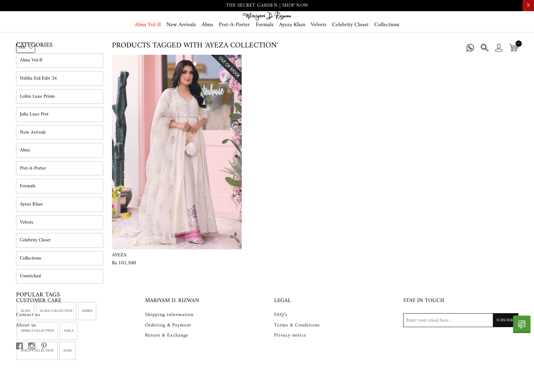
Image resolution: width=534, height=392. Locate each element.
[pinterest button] (44, 378)
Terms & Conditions (297, 357)
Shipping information (169, 347)
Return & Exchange (167, 368)
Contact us (28, 347)
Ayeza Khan (292, 50)
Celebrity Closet (350, 50)
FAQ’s (281, 347)
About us (26, 357)
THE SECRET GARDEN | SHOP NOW (267, 5)
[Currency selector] (26, 48)
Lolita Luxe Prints (37, 125)
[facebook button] (20, 378)
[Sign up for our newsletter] (461, 352)
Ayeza (119, 284)
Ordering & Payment (168, 357)
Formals (265, 50)
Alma (207, 50)
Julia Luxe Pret (34, 143)
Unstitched (30, 305)
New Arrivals (181, 50)
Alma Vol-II (148, 50)
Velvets (319, 50)
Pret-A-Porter (234, 50)
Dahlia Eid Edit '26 (38, 107)
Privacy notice (290, 368)
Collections (387, 50)
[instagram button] (32, 378)
